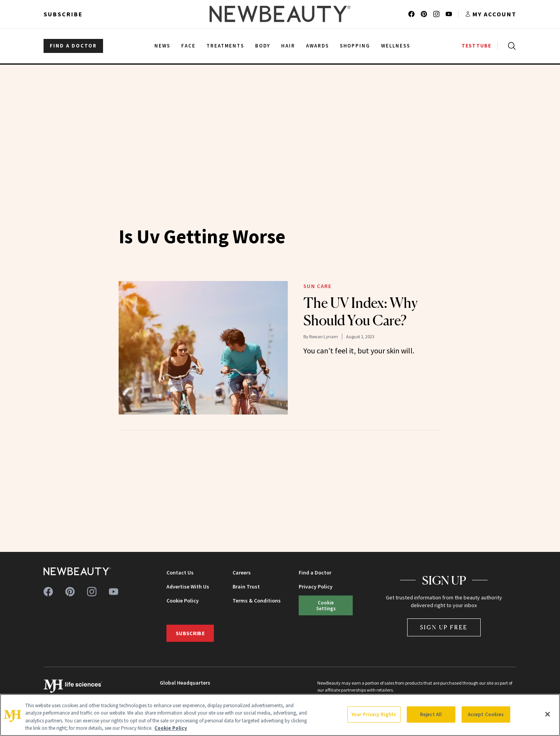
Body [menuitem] (263, 46)
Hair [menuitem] (288, 46)
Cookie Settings (326, 605)
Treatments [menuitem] (226, 46)
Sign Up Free (444, 627)
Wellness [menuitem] (396, 46)
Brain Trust (246, 587)
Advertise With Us (188, 587)
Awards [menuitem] (318, 46)
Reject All (431, 714)
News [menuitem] (162, 46)
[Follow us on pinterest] (424, 14)
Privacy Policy (316, 587)
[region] (280, 715)
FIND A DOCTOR (73, 46)
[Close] (548, 714)
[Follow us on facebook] (411, 14)
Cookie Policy (183, 601)
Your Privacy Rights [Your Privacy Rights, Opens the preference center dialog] (374, 714)
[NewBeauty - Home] (280, 14)
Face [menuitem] (188, 46)
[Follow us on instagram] (436, 14)
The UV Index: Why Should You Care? (360, 312)
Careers (242, 573)
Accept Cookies (486, 714)
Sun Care (318, 286)
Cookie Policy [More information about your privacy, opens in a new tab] (171, 728)
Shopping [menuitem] (355, 46)
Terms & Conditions (257, 601)
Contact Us (180, 573)
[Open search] (510, 46)
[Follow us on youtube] (449, 14)
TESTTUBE (476, 46)
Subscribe (63, 14)
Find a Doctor (315, 573)
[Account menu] (491, 14)
